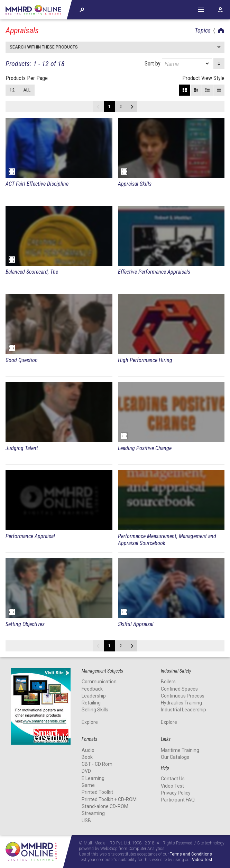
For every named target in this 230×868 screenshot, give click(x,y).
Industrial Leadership (183, 710)
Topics (203, 30)
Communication (99, 682)
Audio (88, 750)
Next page (132, 107)
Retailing (91, 703)
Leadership (94, 696)
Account (220, 10)
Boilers (168, 682)
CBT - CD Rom (97, 764)
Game (88, 785)
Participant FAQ (178, 800)
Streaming (93, 813)
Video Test (172, 786)
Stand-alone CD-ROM (105, 806)
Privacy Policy (176, 793)
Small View (208, 90)
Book (87, 757)
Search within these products (44, 47)
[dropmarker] (208, 64)
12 (12, 90)
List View (219, 90)
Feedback (92, 689)
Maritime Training (180, 750)
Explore (90, 722)
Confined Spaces (179, 689)
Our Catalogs (175, 757)
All (27, 90)
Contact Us (173, 779)
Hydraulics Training (181, 703)
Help (201, 10)
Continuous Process (183, 696)
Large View (196, 90)
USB (86, 821)
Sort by (178, 64)
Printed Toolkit (97, 792)
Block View (185, 90)
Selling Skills (95, 710)
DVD (86, 771)
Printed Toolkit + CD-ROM (109, 799)
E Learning (93, 778)
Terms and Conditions (191, 854)
